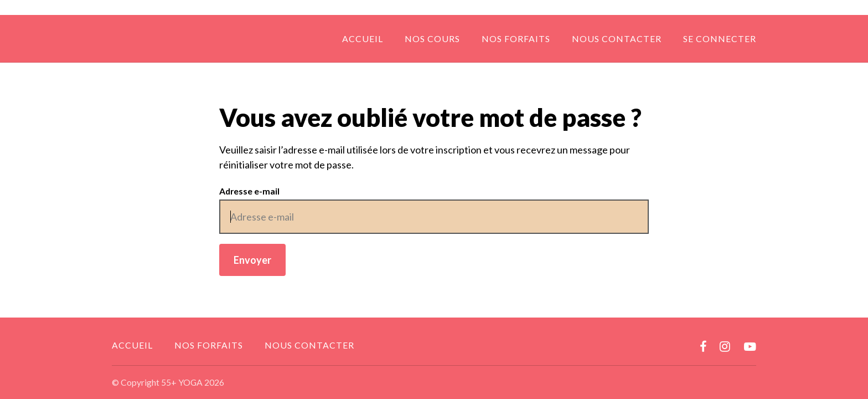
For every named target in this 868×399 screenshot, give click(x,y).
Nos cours (432, 39)
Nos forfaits (516, 39)
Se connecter (720, 39)
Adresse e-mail (249, 191)
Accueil (363, 39)
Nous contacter (617, 39)
